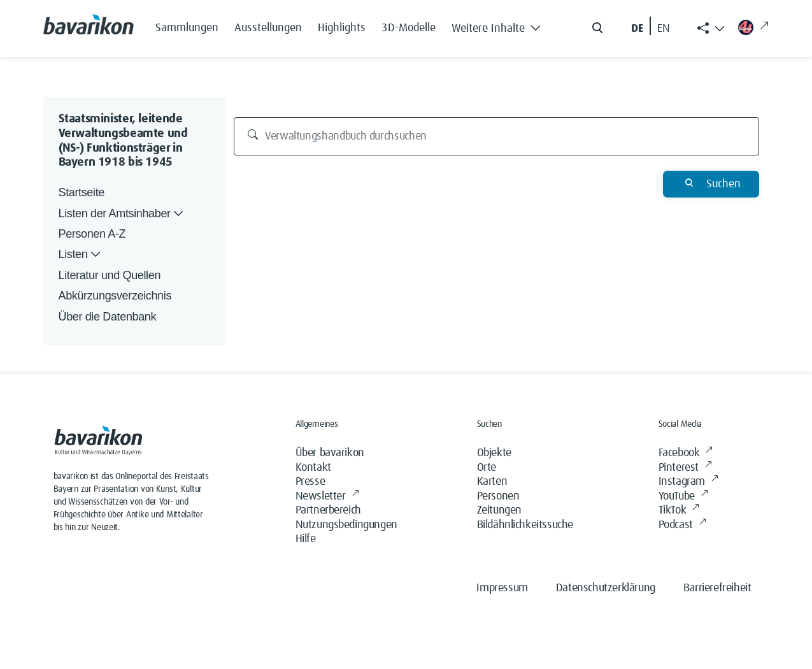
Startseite (82, 192)
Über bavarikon (330, 453)
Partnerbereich (328, 510)
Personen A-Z (92, 234)
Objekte (494, 453)
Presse (310, 482)
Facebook (686, 453)
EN (664, 29)
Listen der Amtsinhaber (123, 214)
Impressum (502, 588)
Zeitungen (499, 510)
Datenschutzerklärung (606, 588)
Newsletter (327, 497)
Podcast (682, 525)
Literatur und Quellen (110, 275)
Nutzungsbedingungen (346, 525)
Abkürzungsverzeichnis (115, 296)
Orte (487, 468)
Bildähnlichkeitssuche (525, 525)
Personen (498, 496)
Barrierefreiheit (717, 588)
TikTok (679, 511)
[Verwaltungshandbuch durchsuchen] (496, 136)
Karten (492, 482)
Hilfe (306, 539)
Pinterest (685, 468)
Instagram (688, 482)
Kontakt (313, 468)
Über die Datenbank (108, 317)
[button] (500, 25)
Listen (81, 255)
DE (637, 29)
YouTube (683, 497)
